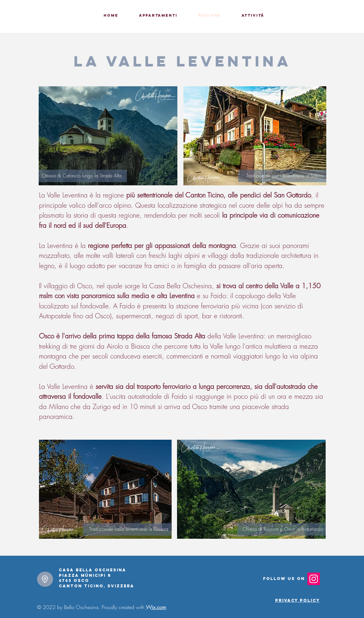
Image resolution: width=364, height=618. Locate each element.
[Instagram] (314, 579)
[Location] (45, 579)
